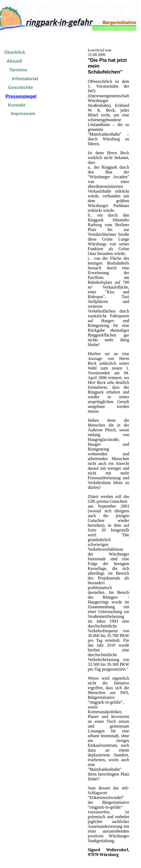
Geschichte (20, 87)
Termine (18, 70)
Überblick (15, 52)
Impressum (23, 113)
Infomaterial (25, 79)
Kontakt (17, 105)
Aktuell (14, 61)
